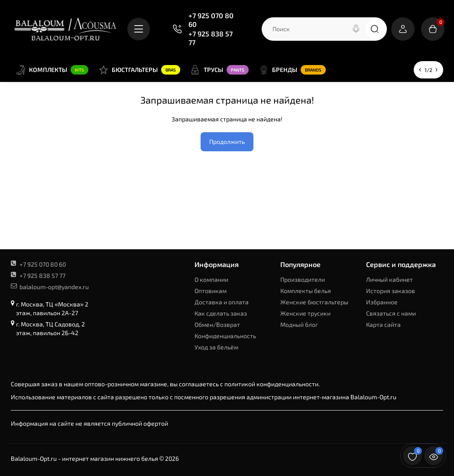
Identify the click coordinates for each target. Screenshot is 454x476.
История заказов (391, 291)
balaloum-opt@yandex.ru (50, 287)
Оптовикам (211, 291)
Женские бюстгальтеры (314, 302)
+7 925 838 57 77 (211, 38)
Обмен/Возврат (217, 324)
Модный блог (299, 324)
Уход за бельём (216, 347)
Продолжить (227, 142)
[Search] (356, 29)
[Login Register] (403, 29)
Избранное (382, 302)
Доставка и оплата (222, 302)
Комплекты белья (306, 291)
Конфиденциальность (225, 336)
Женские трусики (305, 313)
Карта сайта (383, 324)
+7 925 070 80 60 (211, 20)
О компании (211, 279)
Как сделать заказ (221, 313)
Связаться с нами (391, 313)
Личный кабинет (389, 279)
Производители (303, 279)
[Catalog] (139, 29)
